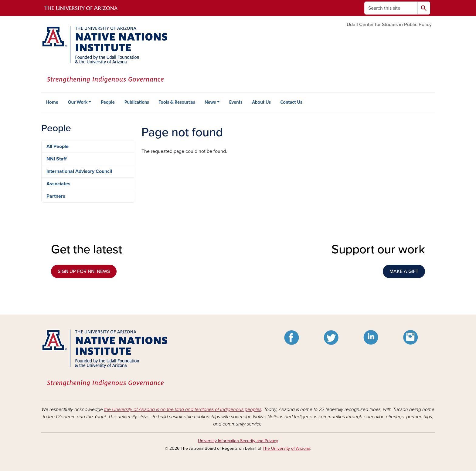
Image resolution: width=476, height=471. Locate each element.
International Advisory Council (79, 171)
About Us (261, 102)
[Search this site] (391, 8)
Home (52, 102)
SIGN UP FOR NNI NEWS (84, 271)
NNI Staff (56, 159)
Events (236, 102)
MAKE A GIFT (404, 271)
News (210, 102)
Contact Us (291, 102)
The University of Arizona (286, 448)
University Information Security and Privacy (238, 441)
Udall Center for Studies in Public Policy (389, 25)
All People (58, 146)
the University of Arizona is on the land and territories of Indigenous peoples (183, 409)
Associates (58, 184)
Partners (56, 196)
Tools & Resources (177, 102)
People (108, 102)
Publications (137, 102)
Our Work (78, 102)
